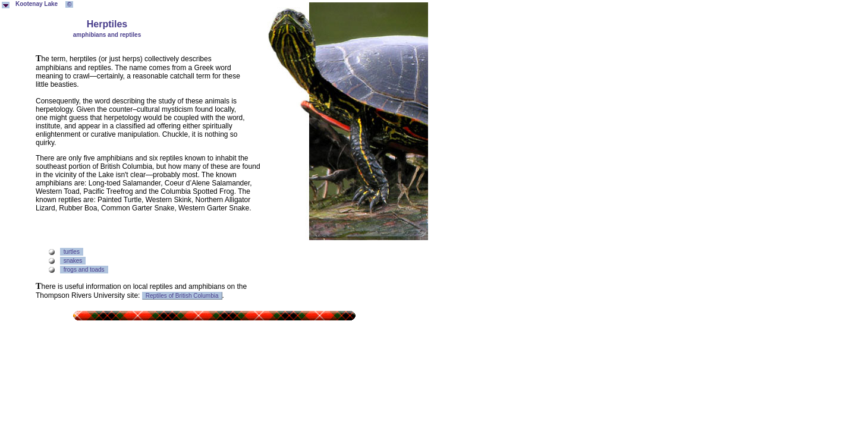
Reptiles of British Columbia (182, 296)
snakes (73, 261)
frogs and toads (84, 270)
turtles (72, 252)
